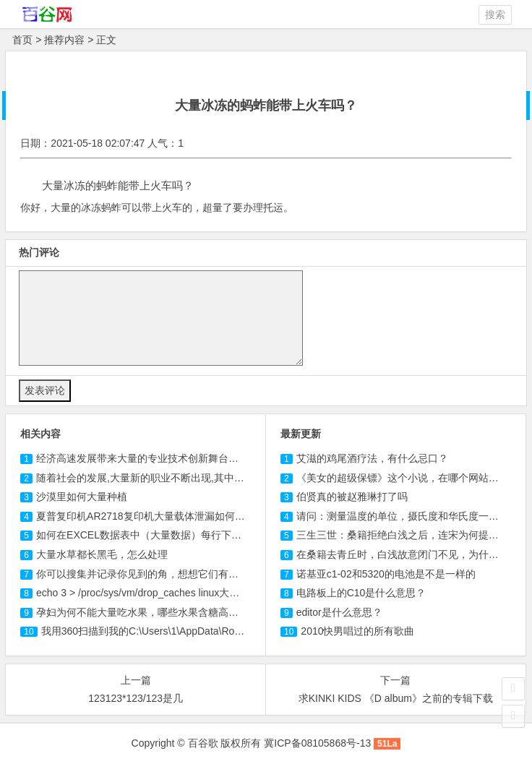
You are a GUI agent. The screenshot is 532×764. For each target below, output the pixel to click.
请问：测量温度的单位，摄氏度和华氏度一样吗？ (408, 516)
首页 (22, 40)
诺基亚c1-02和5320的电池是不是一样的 (386, 574)
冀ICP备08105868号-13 (317, 743)
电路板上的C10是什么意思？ (361, 593)
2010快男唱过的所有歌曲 (357, 631)
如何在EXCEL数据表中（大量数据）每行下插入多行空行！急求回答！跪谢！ (210, 535)
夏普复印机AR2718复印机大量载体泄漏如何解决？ (151, 516)
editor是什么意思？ (339, 612)
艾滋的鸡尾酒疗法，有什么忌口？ (372, 458)
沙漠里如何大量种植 (82, 497)
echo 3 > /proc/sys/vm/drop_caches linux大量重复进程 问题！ (175, 593)
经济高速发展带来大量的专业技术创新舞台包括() (146, 458)
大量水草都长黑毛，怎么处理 (102, 554)
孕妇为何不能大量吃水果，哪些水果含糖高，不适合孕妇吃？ (173, 612)
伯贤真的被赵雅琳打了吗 (352, 497)
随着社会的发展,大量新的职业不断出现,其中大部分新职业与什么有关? (194, 478)
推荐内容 (64, 40)
